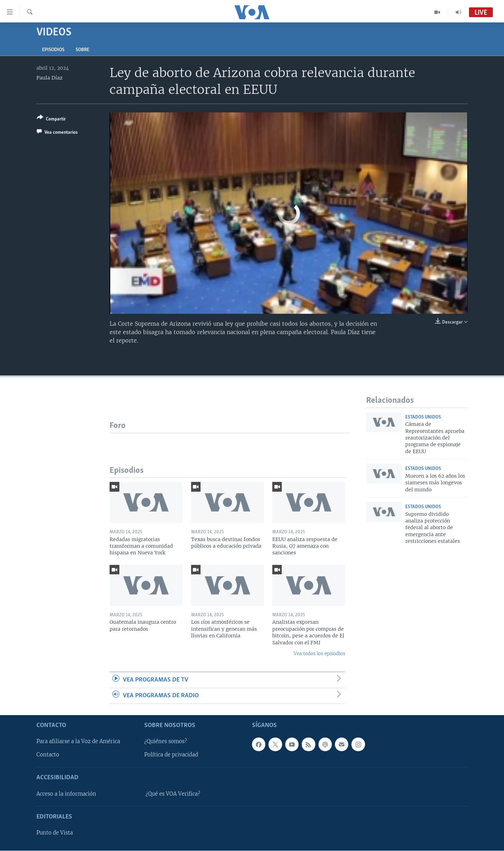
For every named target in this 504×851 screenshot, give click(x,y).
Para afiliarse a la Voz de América (78, 742)
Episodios (53, 50)
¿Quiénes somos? (166, 742)
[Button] (51, 120)
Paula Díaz (50, 78)
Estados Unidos (423, 417)
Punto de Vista (55, 833)
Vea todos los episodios (319, 654)
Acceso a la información (66, 794)
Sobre (82, 50)
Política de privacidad (171, 755)
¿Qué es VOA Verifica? (173, 794)
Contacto (48, 755)
